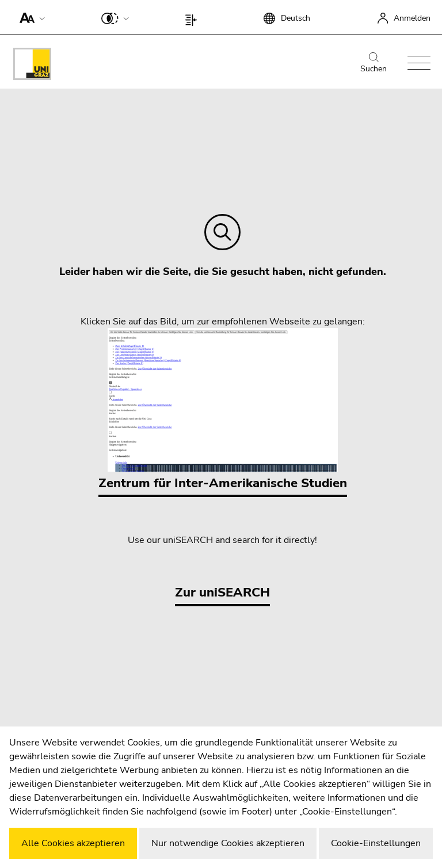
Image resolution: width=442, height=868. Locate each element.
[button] (30, 17)
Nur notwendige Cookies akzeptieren (228, 843)
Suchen (374, 63)
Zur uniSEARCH (222, 592)
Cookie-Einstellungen (376, 843)
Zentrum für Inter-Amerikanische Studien (223, 410)
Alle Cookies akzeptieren (73, 843)
